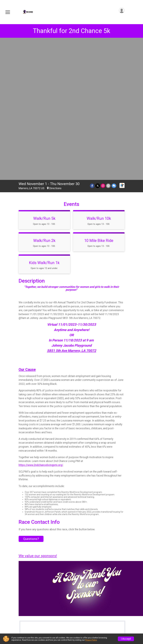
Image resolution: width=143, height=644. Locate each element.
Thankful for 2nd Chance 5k (71, 31)
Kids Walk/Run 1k (44, 123)
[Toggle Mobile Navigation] (8, 12)
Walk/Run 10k (99, 79)
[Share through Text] (114, 46)
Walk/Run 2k (44, 101)
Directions (55, 49)
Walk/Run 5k (44, 79)
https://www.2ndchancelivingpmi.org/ (41, 325)
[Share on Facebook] (92, 46)
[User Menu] (122, 10)
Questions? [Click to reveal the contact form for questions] (31, 399)
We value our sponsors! (38, 416)
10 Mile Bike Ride (99, 101)
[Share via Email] (108, 46)
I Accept (126, 639)
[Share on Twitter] (98, 46)
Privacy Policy (91, 640)
